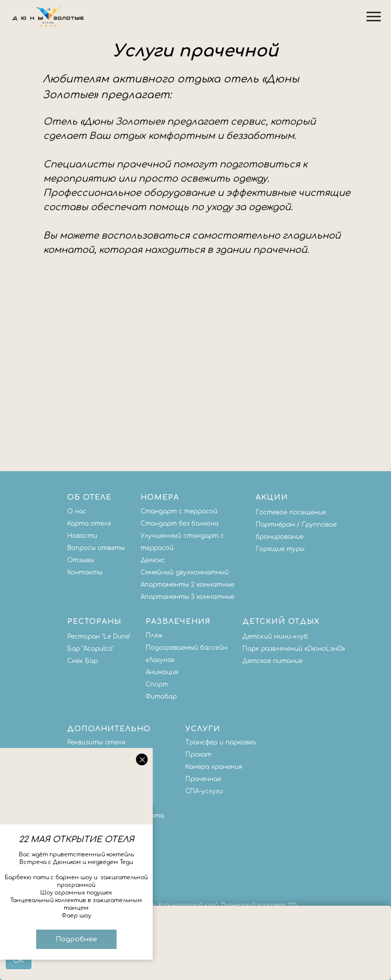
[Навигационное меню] (374, 17)
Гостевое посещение (291, 512)
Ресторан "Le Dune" (99, 637)
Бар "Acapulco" (90, 649)
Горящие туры (280, 549)
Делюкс (153, 560)
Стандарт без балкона (179, 524)
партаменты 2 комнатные (189, 585)
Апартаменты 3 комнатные (187, 597)
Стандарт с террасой (179, 511)
